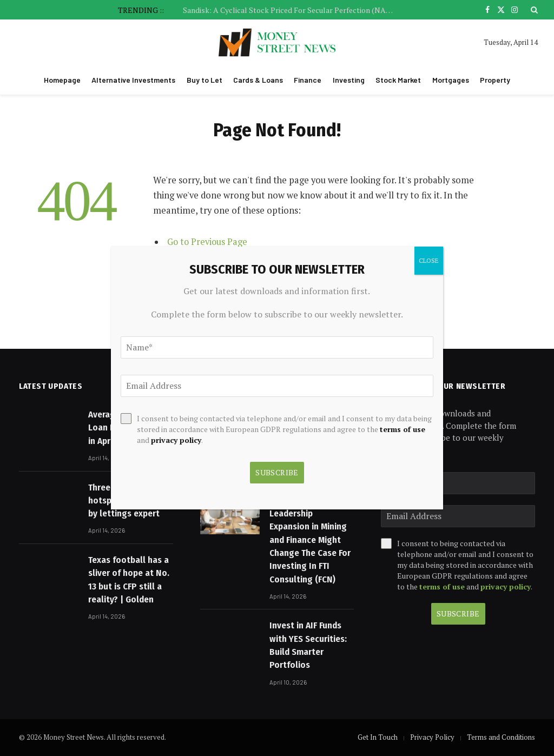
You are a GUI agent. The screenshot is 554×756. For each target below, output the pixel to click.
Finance (308, 80)
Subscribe (458, 614)
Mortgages (451, 80)
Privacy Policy (432, 737)
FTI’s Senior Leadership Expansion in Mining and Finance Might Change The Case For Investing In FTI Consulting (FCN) (310, 540)
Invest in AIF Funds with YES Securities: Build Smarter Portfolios (308, 645)
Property (495, 80)
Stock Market (398, 80)
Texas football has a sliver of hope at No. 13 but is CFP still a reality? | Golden (129, 580)
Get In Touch (378, 737)
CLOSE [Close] (429, 260)
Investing (349, 80)
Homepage (62, 80)
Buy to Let (205, 80)
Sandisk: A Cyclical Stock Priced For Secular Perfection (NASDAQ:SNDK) (291, 10)
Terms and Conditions (501, 737)
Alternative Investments (133, 80)
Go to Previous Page (208, 242)
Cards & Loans (258, 80)
